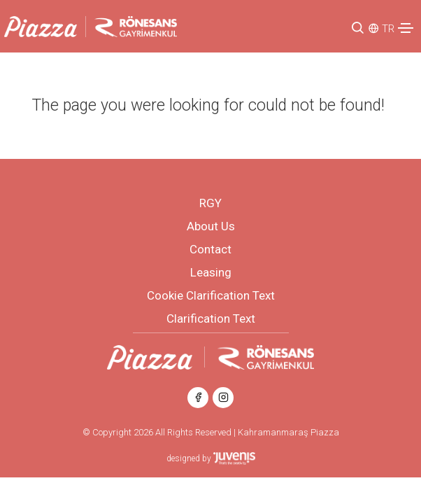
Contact (210, 249)
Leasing (211, 272)
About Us (211, 226)
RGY (210, 203)
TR (388, 29)
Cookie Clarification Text (211, 295)
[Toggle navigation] (406, 28)
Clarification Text (211, 318)
